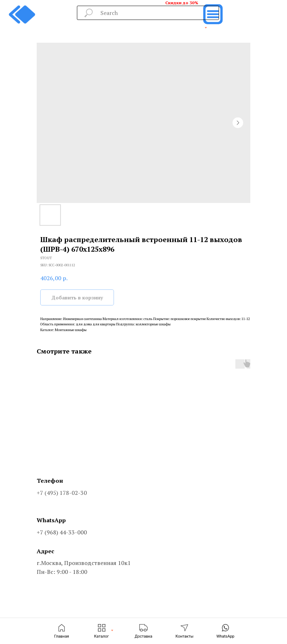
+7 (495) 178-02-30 (62, 493)
